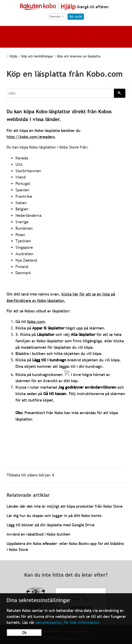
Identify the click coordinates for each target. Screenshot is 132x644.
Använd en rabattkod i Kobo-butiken (39, 534)
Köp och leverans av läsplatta (74, 56)
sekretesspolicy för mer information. (68, 622)
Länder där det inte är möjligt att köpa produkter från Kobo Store (65, 506)
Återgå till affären (92, 7)
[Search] (60, 93)
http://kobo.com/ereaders (31, 137)
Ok (24, 633)
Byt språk (76, 16)
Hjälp (11, 56)
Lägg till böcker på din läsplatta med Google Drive (51, 525)
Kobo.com (36, 322)
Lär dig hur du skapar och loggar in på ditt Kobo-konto (54, 516)
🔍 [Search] (120, 93)
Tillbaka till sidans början (31, 475)
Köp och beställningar (33, 56)
